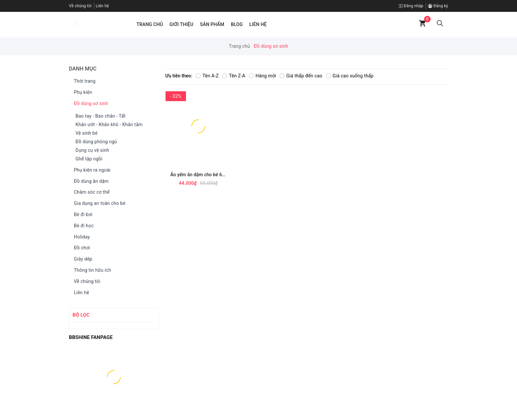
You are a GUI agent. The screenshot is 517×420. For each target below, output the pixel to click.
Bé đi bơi (81, 215)
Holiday (80, 237)
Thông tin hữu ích (91, 270)
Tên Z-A (233, 76)
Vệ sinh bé (87, 133)
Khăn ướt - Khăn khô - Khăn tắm (109, 125)
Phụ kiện (81, 93)
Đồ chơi (80, 248)
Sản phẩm (212, 24)
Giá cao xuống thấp (350, 76)
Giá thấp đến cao (301, 76)
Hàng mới (262, 76)
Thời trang (83, 81)
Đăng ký (438, 6)
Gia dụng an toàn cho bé (98, 204)
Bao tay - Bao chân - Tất (101, 116)
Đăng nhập (411, 6)
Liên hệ (102, 6)
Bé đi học (82, 226)
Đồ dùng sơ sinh (89, 104)
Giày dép (81, 259)
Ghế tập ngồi (89, 159)
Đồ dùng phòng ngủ (96, 142)
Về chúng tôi (80, 6)
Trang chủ (150, 24)
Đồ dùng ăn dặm (90, 182)
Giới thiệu (181, 24)
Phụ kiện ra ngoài (91, 170)
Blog (237, 24)
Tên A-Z (207, 76)
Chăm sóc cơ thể (90, 192)
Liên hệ (258, 24)
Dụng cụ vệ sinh (92, 150)
